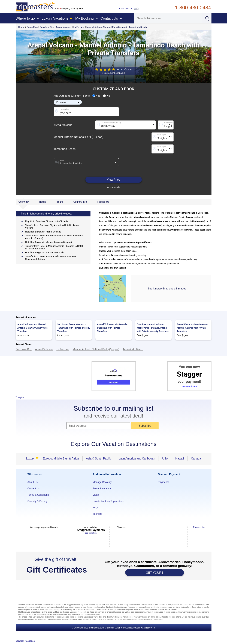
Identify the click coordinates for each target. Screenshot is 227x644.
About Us (33, 482)
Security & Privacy (38, 501)
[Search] (168, 18)
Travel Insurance (102, 488)
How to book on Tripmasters (108, 501)
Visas (96, 495)
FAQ (95, 507)
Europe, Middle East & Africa (61, 459)
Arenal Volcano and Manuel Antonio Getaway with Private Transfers (33, 328)
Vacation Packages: (26, 641)
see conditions (189, 386)
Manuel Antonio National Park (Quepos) (107, 27)
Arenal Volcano (64, 27)
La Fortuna (79, 27)
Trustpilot (20, 397)
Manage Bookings (103, 482)
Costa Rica (32, 27)
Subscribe (145, 426)
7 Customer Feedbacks (113, 73)
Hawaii (180, 459)
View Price (113, 180)
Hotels (43, 202)
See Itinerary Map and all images (167, 289)
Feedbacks (103, 202)
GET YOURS (155, 573)
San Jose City (47, 27)
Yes (96, 96)
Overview (24, 202)
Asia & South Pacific (99, 459)
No (107, 96)
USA (165, 459)
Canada (196, 459)
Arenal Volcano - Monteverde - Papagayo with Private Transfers (113, 328)
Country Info (80, 202)
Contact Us (34, 488)
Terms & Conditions (38, 495)
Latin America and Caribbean (137, 459)
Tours (60, 202)
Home (21, 27)
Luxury (31, 459)
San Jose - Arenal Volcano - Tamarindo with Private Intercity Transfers (74, 328)
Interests (98, 514)
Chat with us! (129, 9)
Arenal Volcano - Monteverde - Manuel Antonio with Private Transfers (193, 328)
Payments (164, 482)
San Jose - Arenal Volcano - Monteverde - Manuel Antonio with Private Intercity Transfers (153, 328)
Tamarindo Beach (138, 27)
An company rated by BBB (69, 9)
